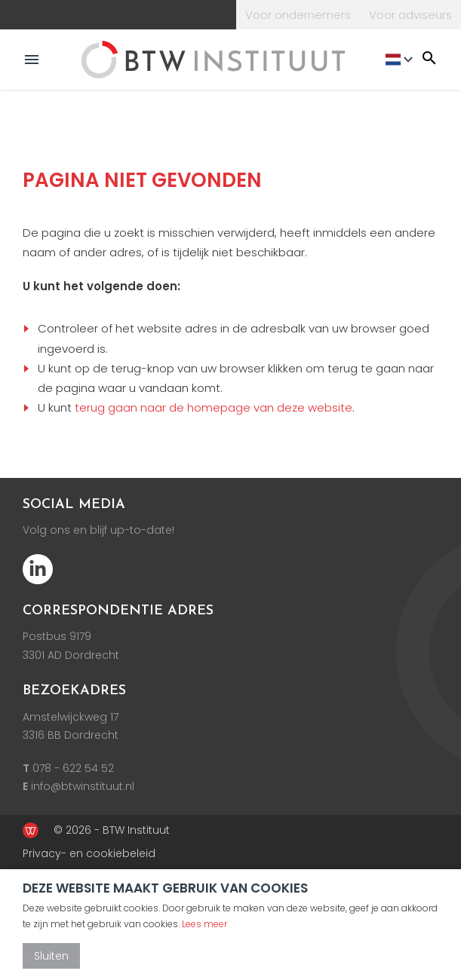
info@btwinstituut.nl (83, 786)
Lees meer (204, 924)
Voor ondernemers (298, 15)
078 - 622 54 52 (73, 768)
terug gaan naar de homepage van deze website (214, 407)
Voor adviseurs (410, 15)
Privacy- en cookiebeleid (89, 853)
